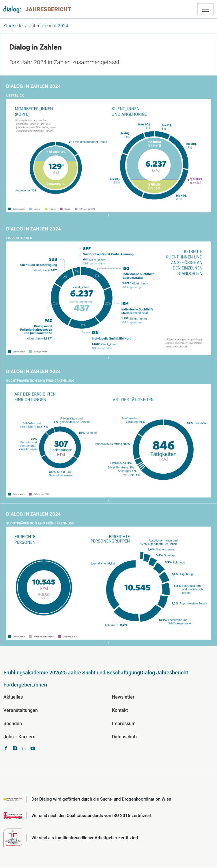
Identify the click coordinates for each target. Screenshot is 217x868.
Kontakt (120, 710)
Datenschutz (125, 737)
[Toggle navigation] (205, 9)
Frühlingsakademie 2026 (32, 673)
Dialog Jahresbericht (164, 673)
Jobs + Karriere (19, 737)
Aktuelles (13, 697)
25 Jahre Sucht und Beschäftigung (100, 673)
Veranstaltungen (21, 710)
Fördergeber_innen (25, 685)
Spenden (13, 724)
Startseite (13, 26)
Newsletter (123, 697)
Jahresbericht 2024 (48, 26)
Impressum (124, 724)
